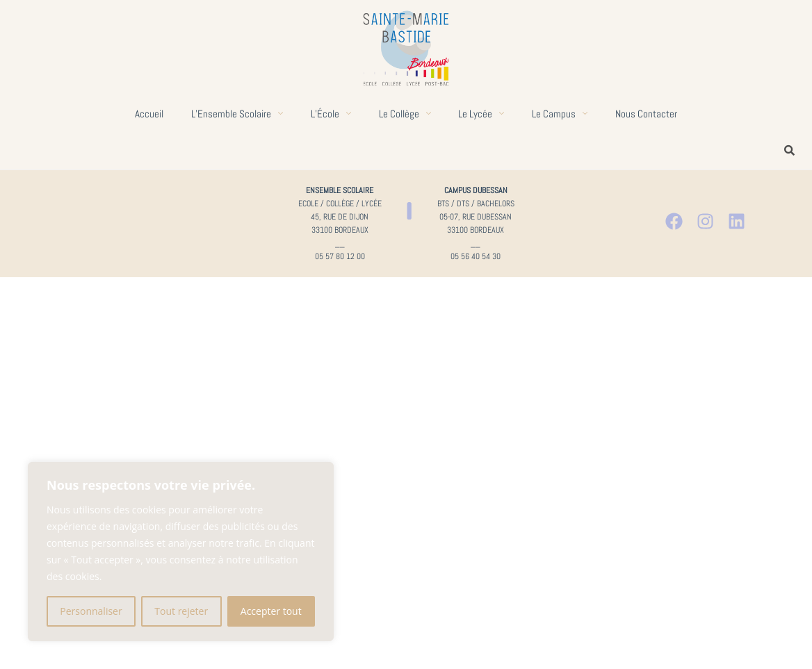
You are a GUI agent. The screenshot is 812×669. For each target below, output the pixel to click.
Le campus (560, 114)
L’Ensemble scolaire (237, 114)
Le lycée (482, 114)
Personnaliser (91, 611)
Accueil (149, 114)
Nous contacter (647, 114)
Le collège (405, 114)
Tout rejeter (181, 611)
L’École (331, 114)
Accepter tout (271, 611)
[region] (181, 552)
